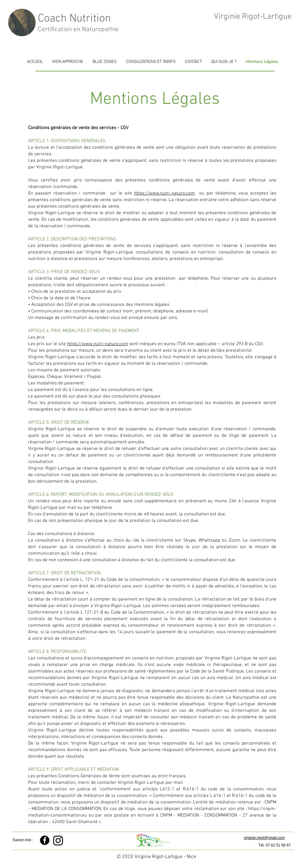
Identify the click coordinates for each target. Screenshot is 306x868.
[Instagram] (58, 841)
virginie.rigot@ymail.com (264, 838)
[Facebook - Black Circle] (45, 840)
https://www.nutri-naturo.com (164, 193)
